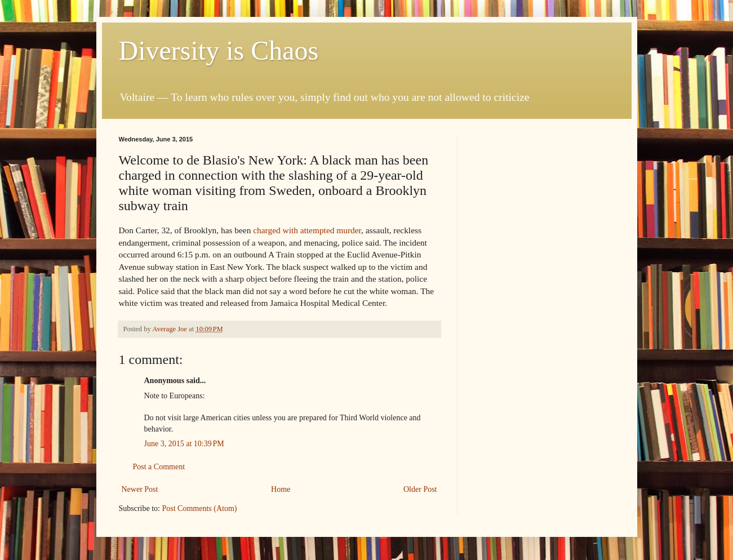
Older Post (420, 489)
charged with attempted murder (307, 230)
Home (281, 489)
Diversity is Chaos (219, 50)
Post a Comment (159, 467)
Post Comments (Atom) (200, 508)
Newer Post (140, 489)
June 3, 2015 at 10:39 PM (184, 444)
